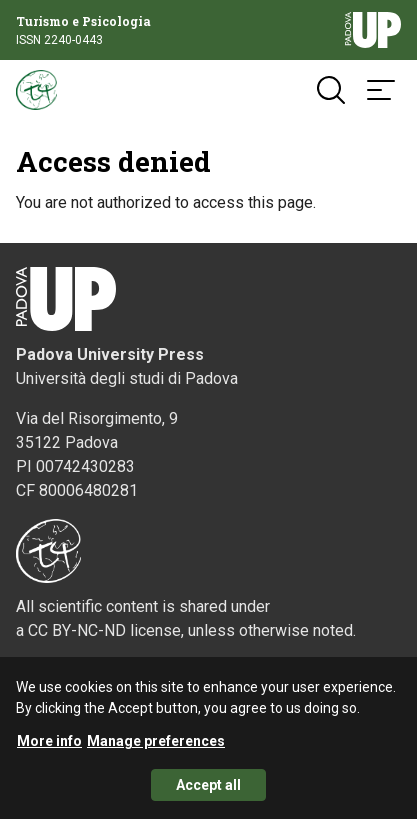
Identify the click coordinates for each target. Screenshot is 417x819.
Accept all (208, 791)
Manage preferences (156, 747)
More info (49, 747)
